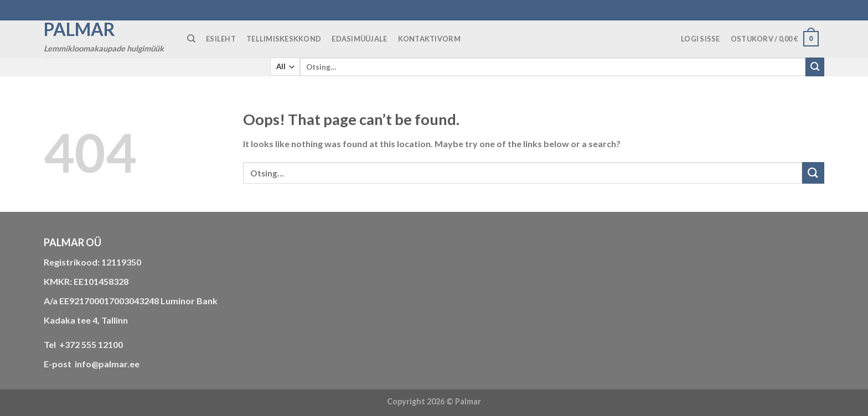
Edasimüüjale (359, 39)
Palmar (79, 29)
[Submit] (815, 67)
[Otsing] (191, 39)
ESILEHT (221, 39)
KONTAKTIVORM (429, 39)
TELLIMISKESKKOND (284, 39)
